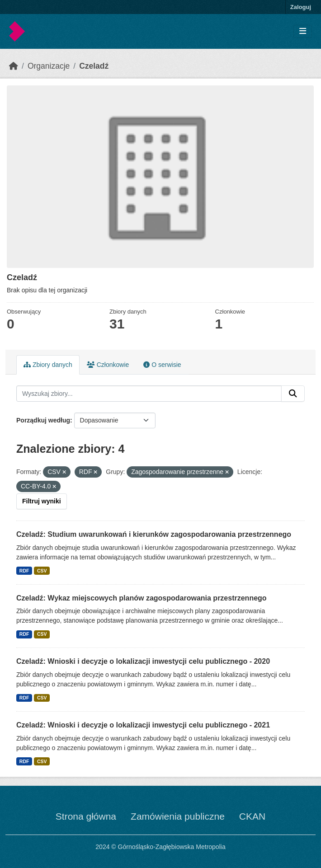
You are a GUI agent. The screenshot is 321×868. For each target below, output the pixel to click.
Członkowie (108, 365)
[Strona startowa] (14, 66)
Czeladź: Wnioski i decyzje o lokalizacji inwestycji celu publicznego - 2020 (143, 661)
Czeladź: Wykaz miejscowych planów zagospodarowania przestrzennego (142, 598)
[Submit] (293, 394)
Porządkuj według (43, 420)
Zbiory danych (48, 365)
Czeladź (94, 66)
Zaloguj (301, 7)
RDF (24, 571)
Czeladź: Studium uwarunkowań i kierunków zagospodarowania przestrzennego (154, 534)
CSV (42, 571)
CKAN (252, 816)
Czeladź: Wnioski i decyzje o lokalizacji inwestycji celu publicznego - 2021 (143, 725)
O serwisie (162, 365)
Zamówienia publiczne (178, 816)
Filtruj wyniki (42, 501)
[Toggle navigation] (303, 31)
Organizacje (49, 66)
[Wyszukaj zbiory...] (149, 394)
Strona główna (86, 816)
